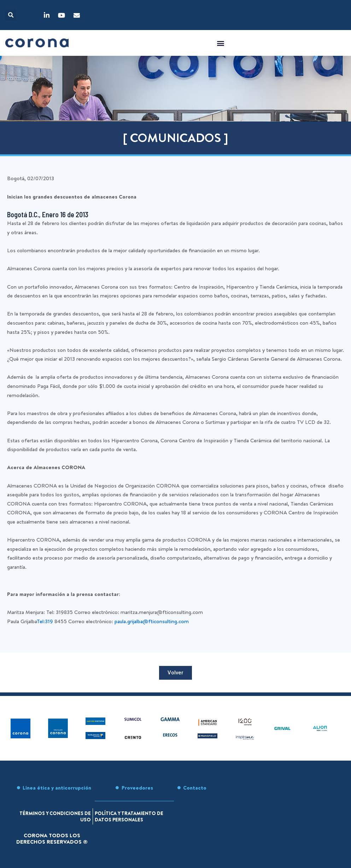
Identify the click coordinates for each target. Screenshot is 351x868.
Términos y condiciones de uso (56, 816)
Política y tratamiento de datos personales (132, 816)
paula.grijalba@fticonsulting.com (152, 621)
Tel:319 (45, 621)
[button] (11, 15)
